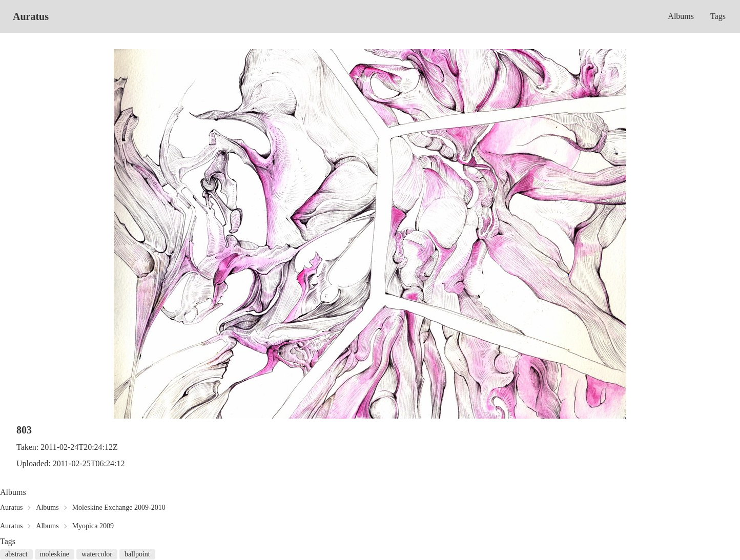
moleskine (55, 554)
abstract (16, 554)
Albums (681, 16)
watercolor (97, 554)
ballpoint (137, 554)
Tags (718, 16)
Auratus (31, 16)
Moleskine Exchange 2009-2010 (119, 507)
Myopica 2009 (93, 526)
